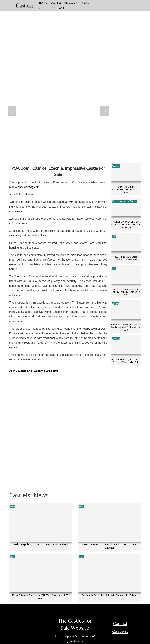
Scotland (116, 166)
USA (114, 236)
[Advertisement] (75, 35)
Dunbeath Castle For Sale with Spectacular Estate (109, 595)
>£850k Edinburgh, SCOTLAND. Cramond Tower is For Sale (126, 361)
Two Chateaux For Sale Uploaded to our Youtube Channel (109, 546)
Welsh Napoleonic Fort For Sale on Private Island (41, 544)
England (134, 201)
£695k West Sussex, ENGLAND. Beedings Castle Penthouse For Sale (126, 327)
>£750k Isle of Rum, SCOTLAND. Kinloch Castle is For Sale (126, 189)
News (13, 506)
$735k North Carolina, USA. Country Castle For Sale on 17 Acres (126, 292)
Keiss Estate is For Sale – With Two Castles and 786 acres (41, 597)
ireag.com (33, 187)
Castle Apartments (120, 201)
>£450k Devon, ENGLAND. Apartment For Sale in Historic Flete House (126, 225)
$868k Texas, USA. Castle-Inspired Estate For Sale (126, 258)
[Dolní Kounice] (58, 407)
